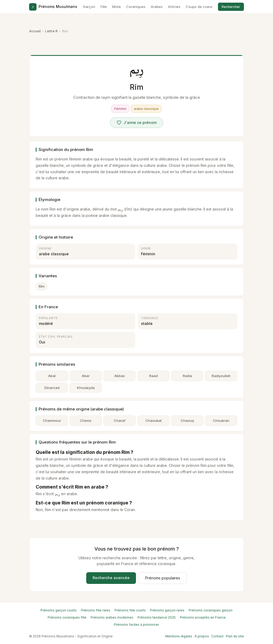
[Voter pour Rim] (137, 123)
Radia (187, 376)
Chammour (52, 421)
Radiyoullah (221, 376)
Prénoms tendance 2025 (157, 617)
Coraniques (136, 7)
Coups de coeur (199, 7)
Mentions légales (179, 636)
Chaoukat (154, 421)
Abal (52, 376)
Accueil (35, 31)
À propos (202, 636)
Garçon (89, 7)
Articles (174, 7)
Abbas (120, 376)
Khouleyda (86, 388)
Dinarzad (52, 388)
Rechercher (231, 7)
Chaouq (187, 421)
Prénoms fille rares (96, 610)
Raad (153, 376)
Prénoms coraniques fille (67, 617)
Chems (86, 421)
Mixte (117, 7)
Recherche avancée (111, 578)
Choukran (221, 421)
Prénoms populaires (163, 578)
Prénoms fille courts (130, 610)
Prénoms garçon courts (59, 610)
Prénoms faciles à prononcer (136, 625)
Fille (104, 7)
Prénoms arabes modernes (112, 617)
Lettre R (51, 31)
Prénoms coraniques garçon (211, 610)
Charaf (120, 421)
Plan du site (235, 636)
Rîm (42, 286)
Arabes (157, 7)
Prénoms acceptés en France (203, 617)
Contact (217, 636)
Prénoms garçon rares (167, 610)
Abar (86, 376)
